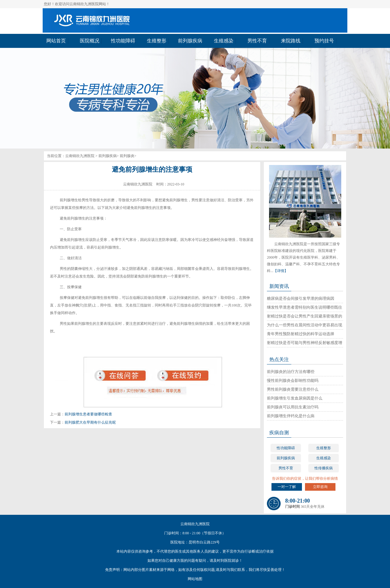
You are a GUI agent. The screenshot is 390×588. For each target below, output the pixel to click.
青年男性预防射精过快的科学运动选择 (301, 334)
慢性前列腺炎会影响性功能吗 (293, 380)
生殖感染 (324, 458)
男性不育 (286, 468)
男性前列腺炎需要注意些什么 (293, 389)
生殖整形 (324, 448)
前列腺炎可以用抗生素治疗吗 (293, 407)
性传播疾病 (324, 468)
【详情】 (281, 271)
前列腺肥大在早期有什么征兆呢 (90, 422)
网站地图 (195, 579)
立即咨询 (320, 487)
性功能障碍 (286, 448)
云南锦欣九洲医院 (80, 156)
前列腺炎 (127, 156)
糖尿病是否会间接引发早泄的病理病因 (301, 298)
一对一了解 (287, 487)
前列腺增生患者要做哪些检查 (88, 414)
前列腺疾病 (108, 156)
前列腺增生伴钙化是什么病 (291, 416)
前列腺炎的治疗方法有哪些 (291, 372)
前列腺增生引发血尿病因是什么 (295, 398)
